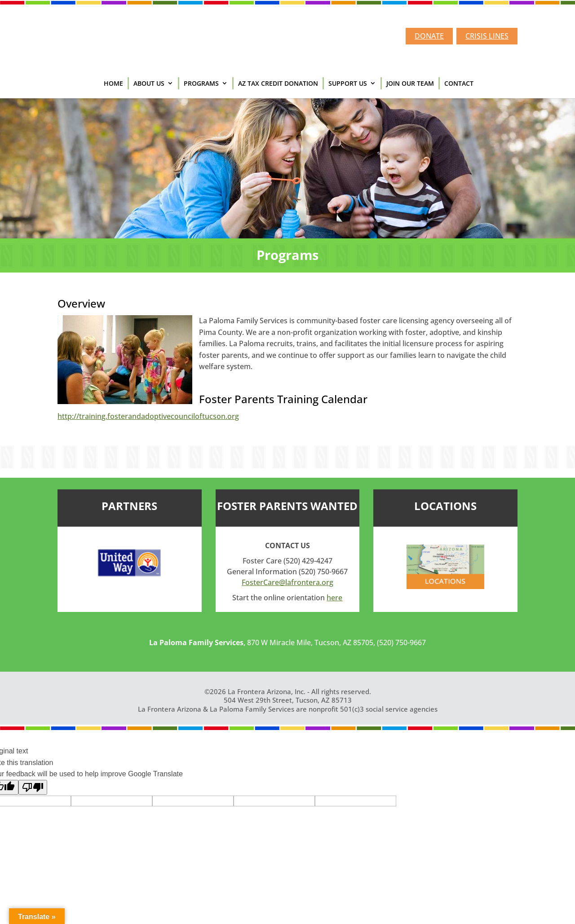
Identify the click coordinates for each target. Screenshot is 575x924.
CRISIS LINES (487, 36)
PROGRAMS (201, 83)
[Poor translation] (33, 787)
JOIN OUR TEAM (410, 83)
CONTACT (459, 83)
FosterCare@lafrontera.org (287, 582)
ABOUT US (149, 83)
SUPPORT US (348, 83)
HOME (113, 83)
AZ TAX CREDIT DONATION (278, 83)
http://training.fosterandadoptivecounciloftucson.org (148, 416)
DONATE (429, 36)
